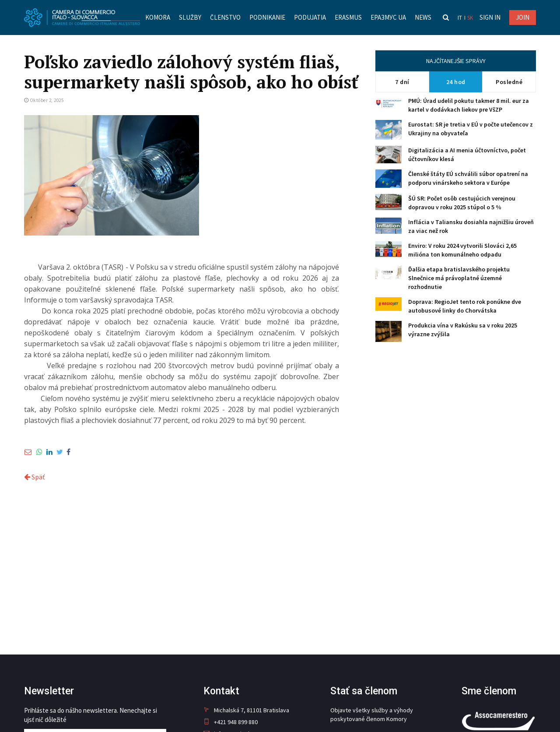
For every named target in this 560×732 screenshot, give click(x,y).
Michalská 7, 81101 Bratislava (246, 710)
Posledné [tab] (509, 82)
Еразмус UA (388, 17)
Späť (34, 477)
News (423, 17)
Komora (158, 17)
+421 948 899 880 (231, 722)
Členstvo (225, 17)
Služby (190, 17)
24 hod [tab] (456, 82)
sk (470, 18)
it (460, 18)
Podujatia (310, 17)
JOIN (523, 17)
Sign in (490, 17)
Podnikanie (267, 17)
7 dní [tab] (402, 82)
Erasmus (348, 17)
